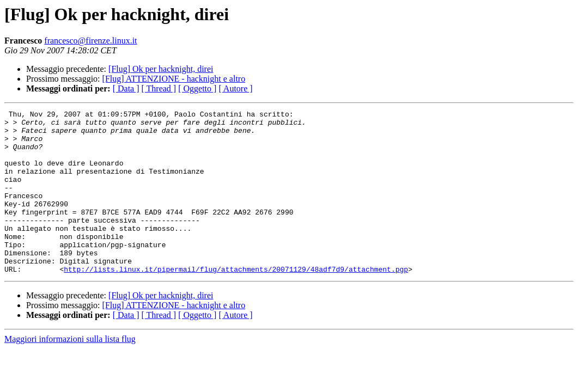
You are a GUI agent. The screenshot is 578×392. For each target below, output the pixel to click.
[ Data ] (126, 88)
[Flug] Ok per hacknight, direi (161, 69)
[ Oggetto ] (197, 88)
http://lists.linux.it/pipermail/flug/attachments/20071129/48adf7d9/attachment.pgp (236, 302)
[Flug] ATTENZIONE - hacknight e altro (174, 79)
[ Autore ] (235, 88)
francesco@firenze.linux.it (90, 41)
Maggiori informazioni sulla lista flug (70, 372)
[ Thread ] (159, 88)
